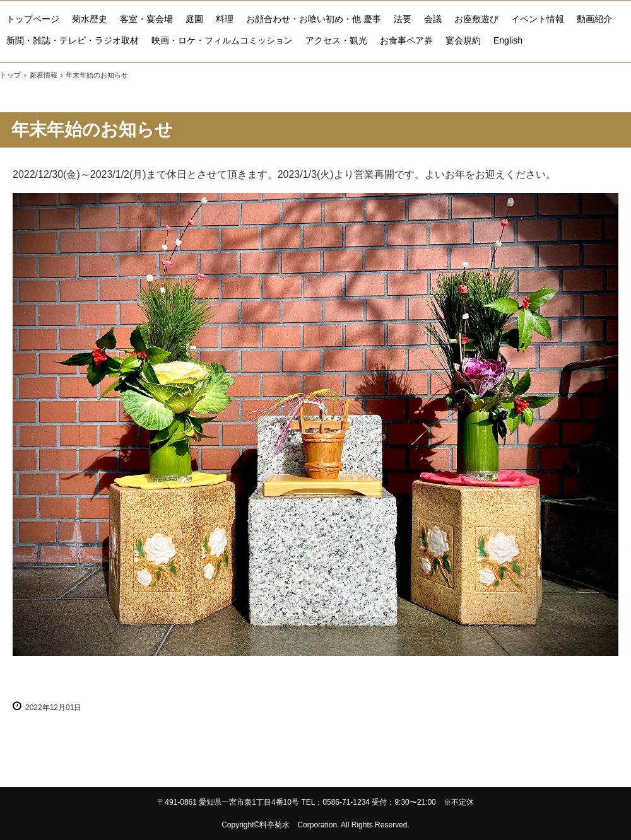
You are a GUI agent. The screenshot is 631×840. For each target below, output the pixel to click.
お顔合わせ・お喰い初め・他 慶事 (314, 19)
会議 (433, 19)
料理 (225, 19)
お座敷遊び (476, 19)
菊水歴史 (90, 19)
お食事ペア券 (406, 40)
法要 (403, 19)
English (508, 40)
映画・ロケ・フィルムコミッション (222, 40)
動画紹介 (594, 19)
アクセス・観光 (336, 40)
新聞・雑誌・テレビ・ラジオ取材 (73, 40)
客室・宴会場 (146, 19)
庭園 (194, 19)
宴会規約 (463, 40)
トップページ (33, 19)
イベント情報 (538, 19)
